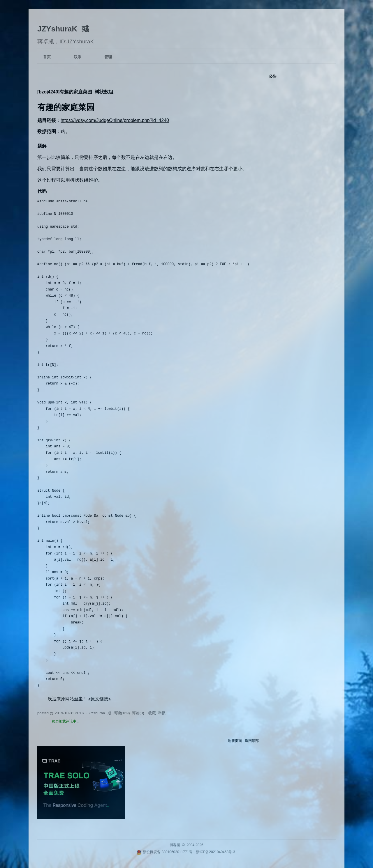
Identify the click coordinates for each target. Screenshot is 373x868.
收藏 (152, 713)
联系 (78, 57)
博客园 (175, 845)
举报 (162, 713)
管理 (108, 57)
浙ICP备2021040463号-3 (215, 852)
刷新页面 (235, 741)
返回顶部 (252, 741)
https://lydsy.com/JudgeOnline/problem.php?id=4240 (115, 120)
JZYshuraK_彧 (63, 29)
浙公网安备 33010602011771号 (164, 852)
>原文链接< (100, 699)
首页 (47, 57)
